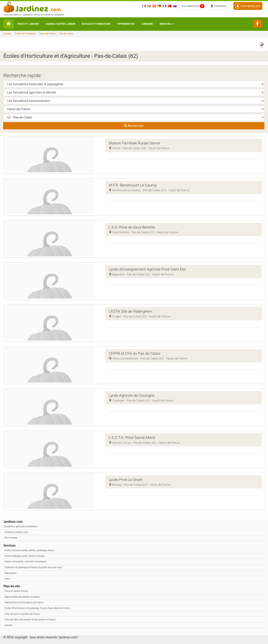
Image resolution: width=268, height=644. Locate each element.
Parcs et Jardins (28, 24)
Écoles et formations (96, 24)
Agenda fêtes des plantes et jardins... (23, 597)
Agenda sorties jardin (60, 24)
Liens (7, 579)
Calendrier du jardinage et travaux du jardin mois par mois (33, 567)
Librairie (147, 24)
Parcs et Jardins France (16, 591)
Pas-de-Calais (66, 34)
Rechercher (134, 126)
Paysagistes (11, 573)
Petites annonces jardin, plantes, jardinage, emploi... (30, 550)
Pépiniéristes (126, 24)
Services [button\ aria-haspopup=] (167, 24)
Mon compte (11, 538)
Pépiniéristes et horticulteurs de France (24, 602)
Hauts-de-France (47, 34)
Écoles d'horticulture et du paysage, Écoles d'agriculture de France (37, 608)
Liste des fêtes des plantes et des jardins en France (30, 620)
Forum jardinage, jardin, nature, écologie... (25, 556)
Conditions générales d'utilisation (21, 526)
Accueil (7, 34)
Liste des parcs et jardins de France (22, 614)
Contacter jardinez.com (16, 532)
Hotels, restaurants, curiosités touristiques (25, 562)
